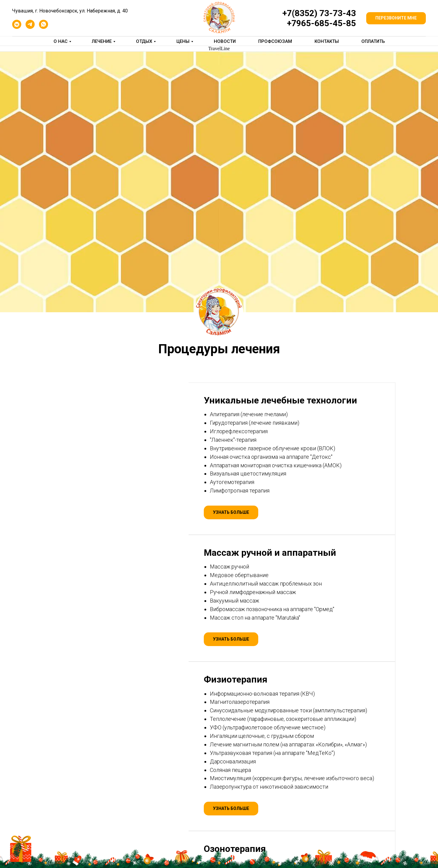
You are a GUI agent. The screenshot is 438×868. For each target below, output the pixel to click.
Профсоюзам (275, 41)
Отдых (144, 41)
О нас (61, 41)
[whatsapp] (43, 27)
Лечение (102, 41)
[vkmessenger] (17, 27)
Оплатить (373, 41)
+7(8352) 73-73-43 (319, 13)
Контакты (327, 41)
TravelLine (219, 48)
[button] (396, 18)
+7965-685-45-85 (321, 23)
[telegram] (30, 27)
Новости (225, 41)
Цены (183, 41)
